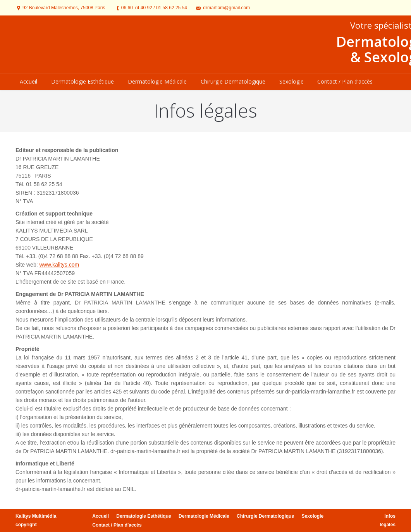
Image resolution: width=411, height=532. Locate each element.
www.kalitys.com (59, 265)
